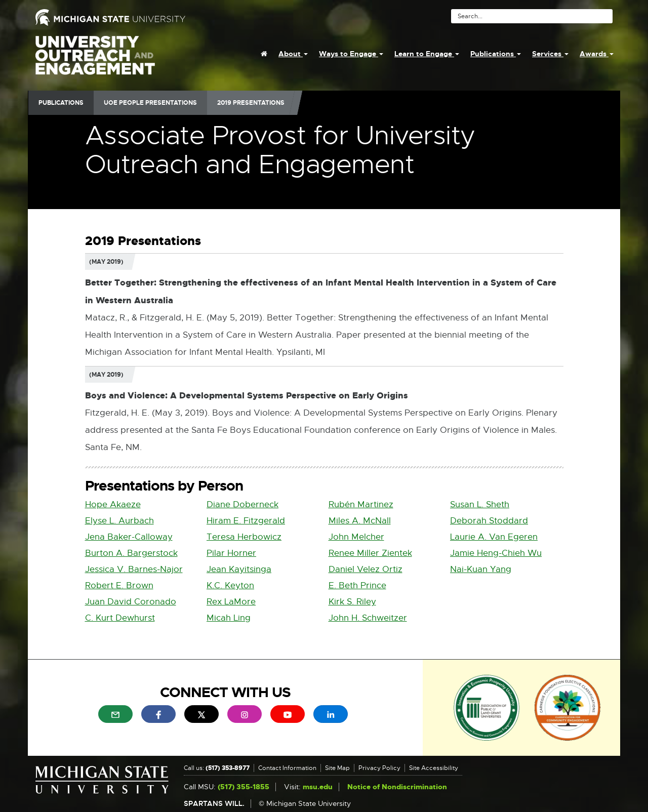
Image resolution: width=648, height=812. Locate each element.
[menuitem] (264, 54)
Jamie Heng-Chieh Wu (496, 553)
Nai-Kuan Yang (481, 569)
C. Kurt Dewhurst (120, 618)
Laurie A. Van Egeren (494, 537)
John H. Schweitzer (368, 618)
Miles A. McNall (360, 521)
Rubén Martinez (361, 504)
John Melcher (356, 537)
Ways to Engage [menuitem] (351, 54)
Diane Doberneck (242, 504)
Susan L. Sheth (480, 504)
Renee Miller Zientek (370, 553)
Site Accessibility (434, 768)
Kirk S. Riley (352, 602)
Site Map (337, 768)
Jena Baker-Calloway (129, 537)
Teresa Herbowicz (244, 537)
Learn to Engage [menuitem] (427, 54)
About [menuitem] (293, 54)
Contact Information (287, 768)
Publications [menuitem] (496, 54)
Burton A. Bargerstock (131, 553)
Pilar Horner (231, 553)
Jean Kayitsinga (239, 569)
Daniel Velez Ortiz (366, 569)
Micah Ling (229, 618)
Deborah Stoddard (489, 521)
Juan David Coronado (131, 602)
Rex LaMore (231, 602)
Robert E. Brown (119, 585)
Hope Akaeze (113, 504)
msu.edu (318, 787)
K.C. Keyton (230, 585)
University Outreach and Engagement (95, 61)
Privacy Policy (379, 768)
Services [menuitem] (550, 54)
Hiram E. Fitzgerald (246, 521)
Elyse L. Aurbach (119, 521)
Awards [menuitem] (597, 54)
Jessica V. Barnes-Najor (134, 569)
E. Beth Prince (357, 585)
